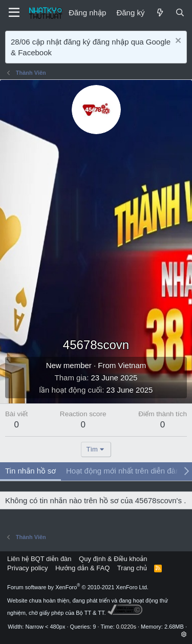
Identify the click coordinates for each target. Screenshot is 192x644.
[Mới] (159, 13)
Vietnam (132, 365)
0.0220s (126, 627)
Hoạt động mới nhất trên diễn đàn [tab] (123, 471)
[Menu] (14, 13)
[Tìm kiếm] (180, 13)
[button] (184, 634)
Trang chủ (132, 568)
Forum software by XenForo (78, 587)
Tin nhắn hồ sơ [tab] (30, 471)
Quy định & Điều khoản (113, 559)
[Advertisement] (96, 235)
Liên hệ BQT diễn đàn (39, 559)
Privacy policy (27, 568)
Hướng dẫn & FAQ (82, 568)
